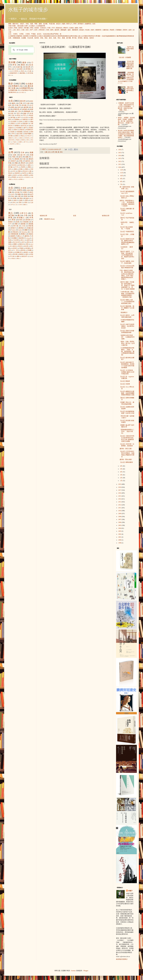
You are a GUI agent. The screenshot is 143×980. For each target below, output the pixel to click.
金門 (54, 34)
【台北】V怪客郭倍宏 (127, 232)
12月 (122, 170)
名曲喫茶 (26, 36)
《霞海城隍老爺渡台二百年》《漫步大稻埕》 (127, 431)
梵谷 (59, 38)
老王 (23, 242)
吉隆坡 (21, 138)
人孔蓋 (29, 71)
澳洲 (30, 173)
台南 (47, 34)
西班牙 (14, 161)
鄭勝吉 (24, 234)
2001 (120, 537)
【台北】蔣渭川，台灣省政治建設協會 (127, 316)
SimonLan (24, 232)
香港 (19, 116)
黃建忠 (31, 234)
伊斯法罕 (29, 136)
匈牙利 (24, 173)
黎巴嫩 (26, 28)
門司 (24, 116)
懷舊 (61, 36)
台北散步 (40, 36)
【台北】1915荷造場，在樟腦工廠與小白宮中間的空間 (127, 372)
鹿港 (26, 203)
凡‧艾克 (16, 250)
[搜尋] (22, 50)
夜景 (21, 69)
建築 (24, 63)
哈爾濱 (20, 142)
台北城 (17, 192)
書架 (23, 65)
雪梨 (18, 144)
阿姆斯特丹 (30, 130)
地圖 (63, 24)
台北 (10, 34)
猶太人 (20, 236)
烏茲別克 (21, 177)
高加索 (37, 28)
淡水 (13, 196)
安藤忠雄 (30, 228)
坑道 (51, 36)
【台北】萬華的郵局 (126, 462)
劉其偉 (23, 250)
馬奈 (46, 38)
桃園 (19, 194)
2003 (120, 531)
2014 (120, 499)
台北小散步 (21, 92)
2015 (120, 496)
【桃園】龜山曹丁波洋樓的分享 (127, 426)
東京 (18, 30)
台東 (51, 34)
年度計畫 (52, 24)
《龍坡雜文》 (124, 312)
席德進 (13, 258)
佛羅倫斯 (63, 30)
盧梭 (18, 256)
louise (20, 230)
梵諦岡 (23, 167)
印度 (49, 28)
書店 (68, 36)
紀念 (31, 65)
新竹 (32, 192)
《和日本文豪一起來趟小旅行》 (127, 417)
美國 (31, 153)
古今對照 (15, 71)
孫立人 (23, 240)
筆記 (10, 69)
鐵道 (45, 36)
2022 (120, 161)
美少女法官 (17, 242)
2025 (120, 153)
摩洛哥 (66, 28)
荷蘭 (19, 171)
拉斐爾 (24, 38)
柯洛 (32, 254)
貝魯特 (15, 130)
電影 (99, 36)
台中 (32, 105)
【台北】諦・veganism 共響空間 (127, 377)
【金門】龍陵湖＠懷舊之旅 (130, 49)
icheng (28, 238)
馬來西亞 (17, 173)
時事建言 (15, 86)
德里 (26, 122)
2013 (120, 502)
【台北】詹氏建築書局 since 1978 (127, 192)
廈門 (25, 128)
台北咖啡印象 (13, 90)
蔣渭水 (11, 222)
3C (15, 69)
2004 (120, 528)
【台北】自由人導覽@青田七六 (127, 197)
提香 (28, 240)
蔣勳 (18, 258)
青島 (28, 140)
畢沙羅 (15, 254)
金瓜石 (39, 34)
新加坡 (26, 132)
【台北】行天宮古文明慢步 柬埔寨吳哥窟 (127, 267)
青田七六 (69, 24)
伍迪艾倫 (105, 36)
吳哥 (36, 30)
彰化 (14, 203)
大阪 (13, 116)
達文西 (26, 246)
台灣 (53, 152)
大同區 (21, 34)
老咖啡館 (19, 36)
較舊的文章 (106, 216)
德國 (27, 157)
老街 (55, 36)
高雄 (25, 194)
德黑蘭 (17, 126)
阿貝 (21, 220)
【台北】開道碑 (125, 381)
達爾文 (15, 244)
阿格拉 (13, 124)
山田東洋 (15, 248)
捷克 (21, 157)
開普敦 (23, 140)
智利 (81, 28)
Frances (13, 230)
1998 (120, 543)
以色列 (10, 28)
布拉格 (87, 30)
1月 (121, 481)
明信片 (93, 36)
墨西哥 (26, 175)
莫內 (50, 38)
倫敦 (69, 30)
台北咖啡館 (12, 36)
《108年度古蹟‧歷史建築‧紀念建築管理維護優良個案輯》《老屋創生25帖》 (127, 294)
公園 (46, 152)
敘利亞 (21, 28)
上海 (14, 30)
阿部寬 (31, 226)
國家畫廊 (75, 30)
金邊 (30, 126)
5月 (121, 469)
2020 (120, 167)
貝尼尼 (20, 246)
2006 (120, 522)
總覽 (10, 24)
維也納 (82, 30)
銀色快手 (25, 256)
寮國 (29, 167)
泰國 (15, 169)
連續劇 (110, 36)
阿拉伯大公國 (27, 171)
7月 (121, 184)
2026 (120, 150)
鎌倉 (25, 113)
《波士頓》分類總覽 (124, 57)
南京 (16, 138)
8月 (121, 182)
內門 (12, 205)
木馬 (31, 218)
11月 (122, 173)
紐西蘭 (21, 179)
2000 (120, 540)
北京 (10, 30)
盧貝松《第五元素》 (126, 449)
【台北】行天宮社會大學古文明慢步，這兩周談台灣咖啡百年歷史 (127, 454)
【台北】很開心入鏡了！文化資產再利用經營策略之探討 (127, 302)
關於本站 (16, 24)
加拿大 (15, 175)
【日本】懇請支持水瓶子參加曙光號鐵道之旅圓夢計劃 (130, 65)
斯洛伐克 (59, 28)
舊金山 (23, 136)
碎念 (15, 65)
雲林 (21, 122)
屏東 (15, 198)
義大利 (23, 155)
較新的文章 (44, 216)
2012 (120, 505)
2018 (120, 487)
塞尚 (27, 254)
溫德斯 (13, 236)
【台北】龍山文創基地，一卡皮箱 (126, 228)
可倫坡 (15, 142)
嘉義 (21, 200)
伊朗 (32, 28)
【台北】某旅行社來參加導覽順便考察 (127, 332)
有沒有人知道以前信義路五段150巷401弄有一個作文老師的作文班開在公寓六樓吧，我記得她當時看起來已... (126, 134)
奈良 (27, 30)
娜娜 (26, 230)
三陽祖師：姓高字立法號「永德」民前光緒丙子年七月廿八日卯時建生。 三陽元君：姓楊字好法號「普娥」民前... (126, 106)
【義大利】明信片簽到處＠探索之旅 (130, 90)
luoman (73, 971)
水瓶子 (22, 24)
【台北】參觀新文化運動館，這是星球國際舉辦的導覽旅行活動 (127, 393)
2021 (120, 164)
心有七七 (24, 213)
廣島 (13, 111)
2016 (120, 493)
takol (32, 244)
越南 (10, 175)
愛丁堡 (26, 142)
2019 (120, 484)
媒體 (40, 24)
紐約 (130, 30)
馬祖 (57, 34)
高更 (55, 38)
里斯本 (125, 30)
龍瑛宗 (92, 38)
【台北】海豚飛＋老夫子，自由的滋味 (127, 262)
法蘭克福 (105, 30)
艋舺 (27, 198)
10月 (122, 176)
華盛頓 (18, 140)
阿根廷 (14, 177)
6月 (121, 466)
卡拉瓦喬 (30, 38)
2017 (120, 490)
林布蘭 (28, 248)
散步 (11, 84)
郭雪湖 (80, 38)
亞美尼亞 (43, 28)
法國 (14, 155)
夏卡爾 (68, 38)
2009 (120, 514)
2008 (120, 517)
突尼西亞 (28, 177)
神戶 (32, 30)
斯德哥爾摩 (28, 134)
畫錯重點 (22, 73)
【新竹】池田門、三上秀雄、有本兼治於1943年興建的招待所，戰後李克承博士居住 (127, 255)
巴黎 (47, 30)
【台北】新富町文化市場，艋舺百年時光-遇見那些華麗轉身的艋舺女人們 (127, 242)
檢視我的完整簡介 (122, 959)
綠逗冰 (58, 24)
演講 (32, 24)
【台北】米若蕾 (125, 384)
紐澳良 (17, 136)
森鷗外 (26, 252)
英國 (32, 155)
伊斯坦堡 (42, 30)
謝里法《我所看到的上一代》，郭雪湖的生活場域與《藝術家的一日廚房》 (127, 203)
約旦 (19, 124)
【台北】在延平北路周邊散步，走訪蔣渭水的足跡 (127, 326)
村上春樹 (13, 246)
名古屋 (25, 118)
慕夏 (63, 38)
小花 (32, 232)
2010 (120, 511)
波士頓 (11, 113)
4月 (121, 472)
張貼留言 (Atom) (49, 219)
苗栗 (26, 200)
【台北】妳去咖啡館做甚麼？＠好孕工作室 (127, 412)
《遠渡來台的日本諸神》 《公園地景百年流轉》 (127, 337)
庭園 (48, 36)
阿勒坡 (22, 130)
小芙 (23, 226)
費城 (32, 122)
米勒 (42, 38)
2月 (121, 478)
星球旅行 (81, 24)
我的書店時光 (12, 92)
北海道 (71, 28)
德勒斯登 (98, 30)
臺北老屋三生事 (22, 26)
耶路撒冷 (25, 124)
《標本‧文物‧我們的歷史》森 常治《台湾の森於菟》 (127, 343)
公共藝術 (85, 36)
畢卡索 (74, 38)
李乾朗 (10, 252)
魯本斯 (37, 38)
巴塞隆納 (119, 30)
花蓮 (25, 196)
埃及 (21, 175)
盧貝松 (27, 236)
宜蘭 (10, 192)
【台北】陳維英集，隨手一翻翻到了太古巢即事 (127, 308)
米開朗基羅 (16, 38)
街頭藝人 (75, 36)
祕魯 (76, 28)
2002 (120, 534)
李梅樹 (21, 248)
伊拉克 (15, 179)
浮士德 (12, 256)
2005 (120, 525)
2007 (120, 519)
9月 (121, 179)
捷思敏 (23, 224)
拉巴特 (31, 142)
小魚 (26, 215)
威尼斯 (57, 30)
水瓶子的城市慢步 (28, 10)
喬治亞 (10, 173)
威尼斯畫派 (129, 36)
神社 (61, 152)
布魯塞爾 (19, 132)
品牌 (71, 36)
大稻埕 (15, 34)
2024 (120, 156)
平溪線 (33, 34)
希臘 (16, 163)
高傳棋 (14, 238)
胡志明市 (12, 144)
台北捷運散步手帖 (26, 90)
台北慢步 (32, 26)
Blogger (86, 971)
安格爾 (29, 250)
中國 (13, 157)
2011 (120, 508)
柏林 (92, 30)
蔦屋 (22, 71)
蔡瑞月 (14, 228)
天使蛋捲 (25, 222)
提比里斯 (20, 134)
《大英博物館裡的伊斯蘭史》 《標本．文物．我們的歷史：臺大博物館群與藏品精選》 (127, 351)
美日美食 (30, 73)
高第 (27, 244)
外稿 (27, 24)
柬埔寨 (17, 159)
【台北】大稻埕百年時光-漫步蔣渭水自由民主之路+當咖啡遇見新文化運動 (127, 439)
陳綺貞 (21, 244)
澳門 (32, 120)
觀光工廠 (115, 36)
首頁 (94, 24)
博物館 (121, 36)
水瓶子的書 (12, 26)
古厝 (58, 36)
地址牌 (28, 67)
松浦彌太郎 (18, 252)
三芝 (16, 205)
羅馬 (52, 30)
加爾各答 (11, 138)
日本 (23, 153)
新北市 (23, 101)
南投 (15, 200)
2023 (120, 158)
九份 (44, 34)
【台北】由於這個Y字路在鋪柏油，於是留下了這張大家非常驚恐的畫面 (127, 365)
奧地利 (31, 159)
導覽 (36, 24)
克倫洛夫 (11, 128)
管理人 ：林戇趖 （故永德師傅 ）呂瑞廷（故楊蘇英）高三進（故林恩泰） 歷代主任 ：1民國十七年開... (126, 121)
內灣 (20, 205)
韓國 (26, 169)
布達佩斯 (19, 128)
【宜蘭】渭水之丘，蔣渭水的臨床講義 (127, 403)
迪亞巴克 (24, 126)
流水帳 (45, 24)
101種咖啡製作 (13, 73)
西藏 (21, 169)
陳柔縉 (21, 254)
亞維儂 (12, 132)
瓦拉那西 (14, 122)
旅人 (80, 36)
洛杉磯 (10, 136)
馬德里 (112, 30)
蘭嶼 (25, 205)
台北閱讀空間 (41, 26)
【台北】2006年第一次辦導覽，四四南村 (127, 445)
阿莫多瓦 (16, 232)
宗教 (89, 36)
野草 (75, 24)
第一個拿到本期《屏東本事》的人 (127, 188)
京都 (23, 30)
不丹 (53, 28)
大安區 (28, 34)
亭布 (13, 134)
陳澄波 (86, 38)
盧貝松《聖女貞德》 (126, 459)
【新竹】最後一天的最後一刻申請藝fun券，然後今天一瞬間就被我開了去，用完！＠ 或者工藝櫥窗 (127, 286)
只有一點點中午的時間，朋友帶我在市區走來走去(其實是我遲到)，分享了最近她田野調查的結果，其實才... (127, 275)
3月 (121, 475)
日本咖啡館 (33, 36)
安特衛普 (27, 138)
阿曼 (16, 28)
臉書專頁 (88, 24)
